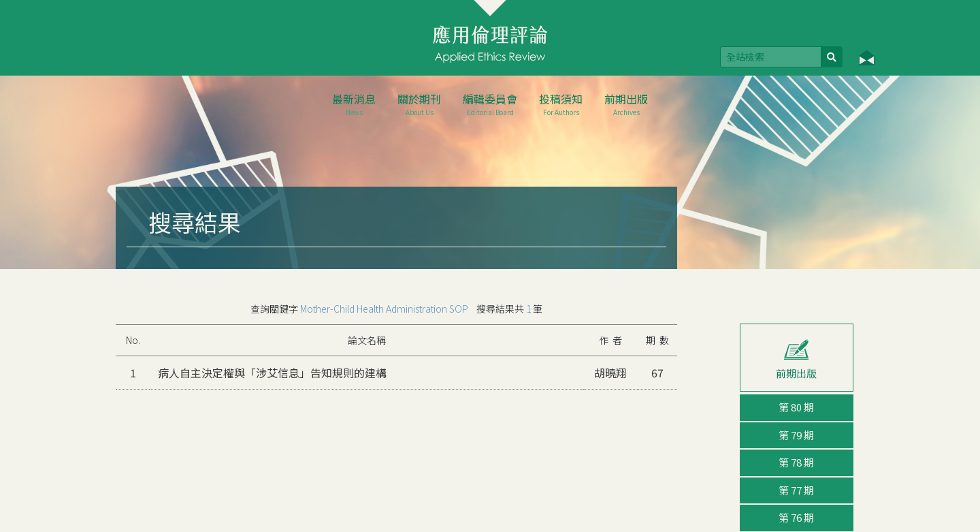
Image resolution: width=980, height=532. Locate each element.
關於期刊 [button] (419, 104)
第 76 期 (796, 517)
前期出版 (626, 104)
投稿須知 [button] (561, 104)
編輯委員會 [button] (490, 104)
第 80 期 (796, 407)
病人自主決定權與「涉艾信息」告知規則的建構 (272, 373)
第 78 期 (796, 462)
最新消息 (354, 104)
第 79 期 (796, 435)
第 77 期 (796, 490)
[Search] (771, 57)
